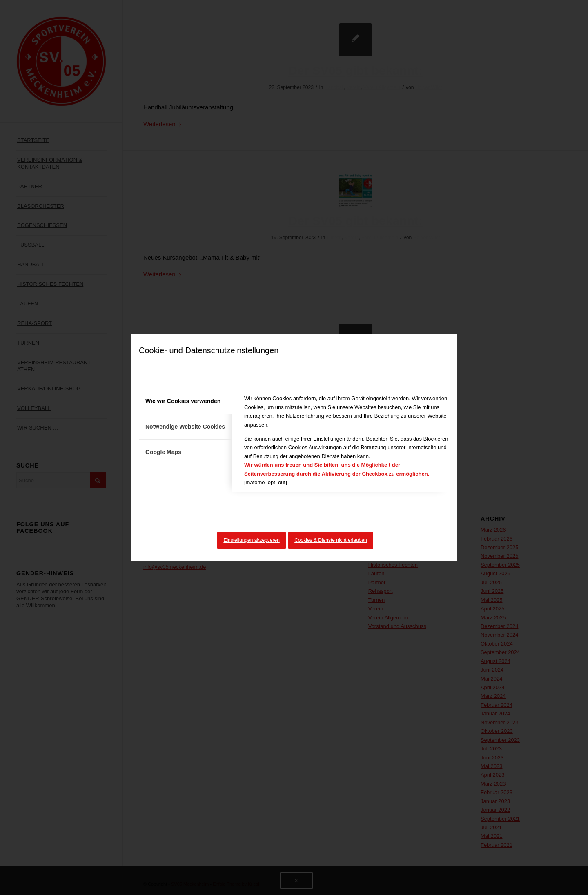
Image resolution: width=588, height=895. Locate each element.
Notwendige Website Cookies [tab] (185, 427)
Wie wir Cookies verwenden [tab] (183, 401)
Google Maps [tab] (163, 452)
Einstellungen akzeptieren (251, 540)
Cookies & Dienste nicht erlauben (331, 540)
